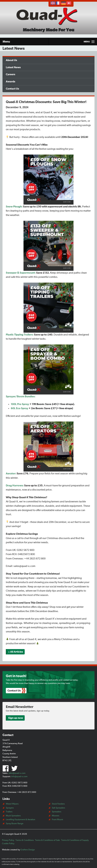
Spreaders (56, 812)
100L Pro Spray (20, 404)
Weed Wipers (12, 804)
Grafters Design (28, 850)
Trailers (9, 812)
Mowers (55, 816)
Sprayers (10, 808)
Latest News (13, 67)
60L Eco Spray (19, 408)
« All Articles (16, 652)
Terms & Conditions (25, 840)
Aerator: (11, 474)
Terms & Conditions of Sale (47, 840)
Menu (6, 42)
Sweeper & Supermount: (21, 273)
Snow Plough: (14, 207)
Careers (10, 74)
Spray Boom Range (15, 824)
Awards (10, 82)
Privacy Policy (8, 840)
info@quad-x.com (19, 777)
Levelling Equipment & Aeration (20, 820)
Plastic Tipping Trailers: (20, 335)
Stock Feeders (58, 804)
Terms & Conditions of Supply (75, 840)
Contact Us (12, 89)
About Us (11, 60)
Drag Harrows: (15, 486)
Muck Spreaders (13, 816)
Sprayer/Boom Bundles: (21, 396)
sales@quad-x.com (17, 773)
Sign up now (16, 718)
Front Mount (57, 820)
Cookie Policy (8, 844)
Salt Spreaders (58, 808)
